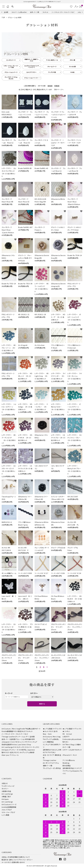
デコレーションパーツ (11, 72)
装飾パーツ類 (48, 766)
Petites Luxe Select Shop (21, 744)
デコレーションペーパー (31, 78)
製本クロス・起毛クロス (10, 752)
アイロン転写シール (52, 60)
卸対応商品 (67, 766)
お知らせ (5, 783)
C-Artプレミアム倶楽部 (26, 752)
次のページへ (59, 89)
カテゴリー (34, 693)
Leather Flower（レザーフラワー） (32, 66)
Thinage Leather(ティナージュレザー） (16, 737)
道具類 (13, 739)
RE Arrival (67, 734)
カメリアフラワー (31, 72)
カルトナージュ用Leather (19, 12)
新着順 (57, 86)
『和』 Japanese (29, 750)
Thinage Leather (50, 760)
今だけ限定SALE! (19, 731)
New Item (47, 734)
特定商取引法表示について (20, 857)
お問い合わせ (20, 862)
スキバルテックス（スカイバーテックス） (26, 747)
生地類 (6, 12)
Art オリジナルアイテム (51, 763)
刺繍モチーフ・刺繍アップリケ (32, 60)
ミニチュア (34, 742)
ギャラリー (5, 789)
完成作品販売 (6, 744)
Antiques (5, 799)
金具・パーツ (6, 739)
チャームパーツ (52, 66)
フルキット (45, 12)
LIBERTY (66, 737)
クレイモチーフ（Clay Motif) (11, 78)
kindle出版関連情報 (9, 807)
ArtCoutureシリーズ (9, 804)
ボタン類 (72, 60)
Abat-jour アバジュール (10, 755)
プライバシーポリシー (26, 860)
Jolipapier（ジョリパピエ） (11, 742)
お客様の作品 (6, 791)
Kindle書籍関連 (7, 731)
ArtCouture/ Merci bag (52, 737)
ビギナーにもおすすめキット (72, 750)
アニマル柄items (69, 760)
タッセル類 (72, 66)
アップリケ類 (52, 72)
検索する (42, 704)
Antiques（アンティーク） (10, 750)
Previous (2, 12)
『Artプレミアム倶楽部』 (51, 739)
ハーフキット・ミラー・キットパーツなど (63, 12)
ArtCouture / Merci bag (11, 729)
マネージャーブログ (8, 812)
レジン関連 (5, 815)
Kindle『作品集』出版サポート (30, 729)
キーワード (9, 693)
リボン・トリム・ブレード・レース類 (11, 66)
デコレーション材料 (22, 739)
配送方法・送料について (10, 860)
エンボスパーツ (11, 60)
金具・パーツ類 (35, 12)
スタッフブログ (7, 810)
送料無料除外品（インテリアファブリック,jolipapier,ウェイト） (72, 771)
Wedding (66, 763)
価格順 (50, 86)
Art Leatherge (7, 747)
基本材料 (32, 739)
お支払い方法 (6, 857)
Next (82, 12)
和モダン (66, 742)
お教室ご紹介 (6, 797)
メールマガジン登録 (8, 862)
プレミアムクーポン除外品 (52, 768)
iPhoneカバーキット (70, 755)
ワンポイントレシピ (8, 786)
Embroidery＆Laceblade (72, 739)
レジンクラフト (25, 742)
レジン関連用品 (48, 742)
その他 (72, 72)
